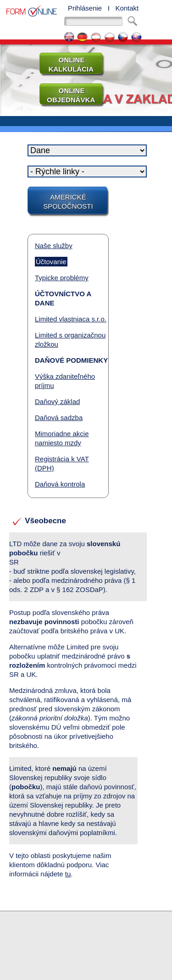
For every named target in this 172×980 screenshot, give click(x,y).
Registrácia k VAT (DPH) (62, 463)
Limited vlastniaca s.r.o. (71, 319)
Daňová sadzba (59, 418)
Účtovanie (51, 262)
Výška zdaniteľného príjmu (65, 381)
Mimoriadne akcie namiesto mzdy (62, 438)
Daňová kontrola (60, 484)
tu (68, 874)
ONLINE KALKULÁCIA (67, 64)
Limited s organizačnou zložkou (70, 340)
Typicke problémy (62, 278)
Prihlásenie (85, 8)
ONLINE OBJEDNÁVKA (67, 95)
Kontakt (127, 8)
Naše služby (54, 246)
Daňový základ (57, 401)
